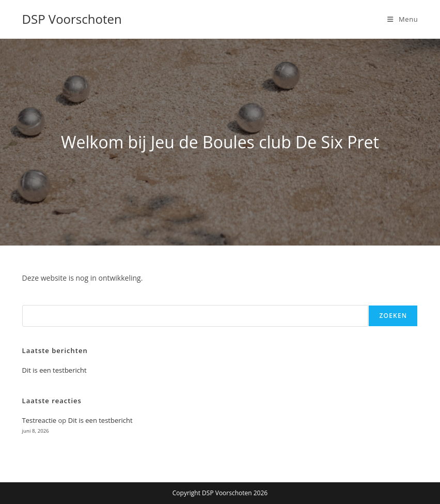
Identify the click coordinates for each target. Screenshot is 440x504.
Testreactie (40, 420)
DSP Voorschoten (72, 19)
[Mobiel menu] (403, 19)
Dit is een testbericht (54, 370)
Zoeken (393, 316)
